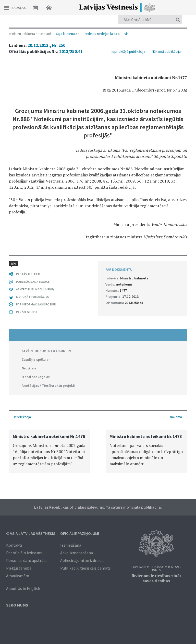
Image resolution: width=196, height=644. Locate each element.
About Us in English (23, 588)
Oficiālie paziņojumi (80, 533)
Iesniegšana (71, 545)
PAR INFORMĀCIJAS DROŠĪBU (36, 304)
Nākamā (176, 417)
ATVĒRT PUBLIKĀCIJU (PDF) (35, 289)
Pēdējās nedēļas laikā (100, 34)
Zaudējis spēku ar (36, 359)
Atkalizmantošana (77, 553)
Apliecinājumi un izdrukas (82, 560)
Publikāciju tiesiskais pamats (85, 568)
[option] (50, 451)
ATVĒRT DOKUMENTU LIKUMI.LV (46, 351)
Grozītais (29, 368)
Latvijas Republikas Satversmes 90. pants (156, 569)
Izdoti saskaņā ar (36, 377)
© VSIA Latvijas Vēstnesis (31, 533)
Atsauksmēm (18, 576)
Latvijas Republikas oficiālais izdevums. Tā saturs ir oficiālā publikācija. (98, 507)
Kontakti (14, 545)
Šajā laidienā (65, 34)
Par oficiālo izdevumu (25, 553)
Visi (127, 34)
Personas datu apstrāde (27, 560)
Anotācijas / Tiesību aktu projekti (48, 385)
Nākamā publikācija (166, 51)
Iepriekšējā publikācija (128, 51)
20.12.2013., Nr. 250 (46, 45)
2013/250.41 (71, 51)
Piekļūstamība (19, 568)
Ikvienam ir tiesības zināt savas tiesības (156, 578)
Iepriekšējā (22, 417)
